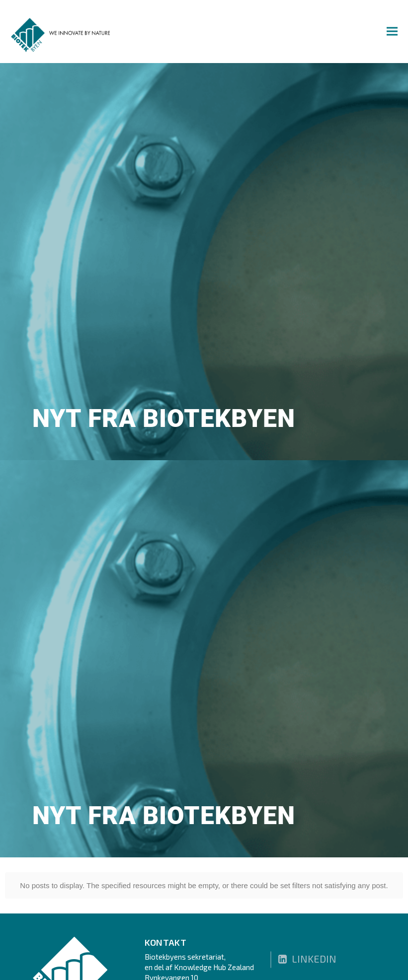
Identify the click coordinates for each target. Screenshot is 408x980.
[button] (392, 31)
